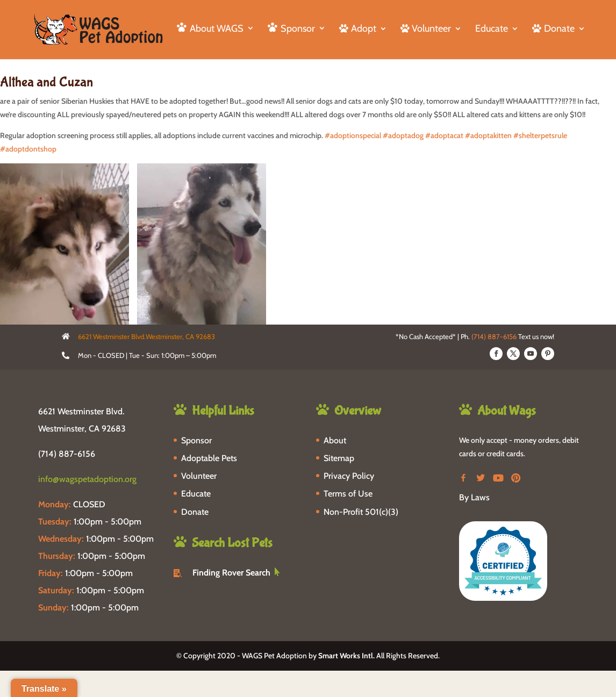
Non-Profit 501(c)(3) (361, 512)
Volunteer (199, 476)
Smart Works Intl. (346, 656)
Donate (195, 512)
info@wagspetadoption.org (87, 479)
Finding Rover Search (231, 573)
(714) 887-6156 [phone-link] (67, 454)
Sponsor (196, 440)
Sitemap (339, 458)
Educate (492, 30)
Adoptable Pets (209, 458)
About (335, 440)
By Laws (474, 497)
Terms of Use (348, 494)
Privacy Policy (349, 476)
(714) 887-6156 (494, 336)
